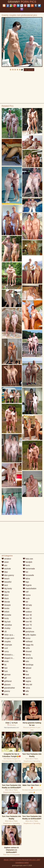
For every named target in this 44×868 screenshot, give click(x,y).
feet (5, 668)
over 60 (27, 622)
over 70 (27, 625)
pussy (27, 638)
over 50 (27, 618)
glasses (6, 685)
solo (26, 661)
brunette (6, 615)
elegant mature (9, 658)
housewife (28, 575)
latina (26, 579)
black (5, 598)
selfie (26, 648)
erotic (5, 661)
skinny (27, 655)
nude (26, 598)
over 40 (27, 615)
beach (6, 579)
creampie (7, 645)
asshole (6, 569)
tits (25, 671)
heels (26, 565)
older (26, 608)
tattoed (27, 668)
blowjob (6, 605)
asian (5, 562)
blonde (6, 602)
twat (26, 675)
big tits (6, 592)
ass (4, 565)
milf (26, 592)
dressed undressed (11, 655)
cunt (5, 648)
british (5, 612)
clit (4, 632)
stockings (28, 665)
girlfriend (7, 681)
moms (27, 595)
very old (27, 685)
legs (26, 582)
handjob (28, 562)
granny (6, 691)
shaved (27, 651)
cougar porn (8, 638)
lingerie (27, 585)
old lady (27, 605)
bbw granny (8, 575)
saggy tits (28, 645)
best (5, 585)
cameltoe (7, 625)
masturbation (30, 589)
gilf (4, 678)
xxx (26, 694)
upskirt (27, 678)
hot (26, 572)
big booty (7, 589)
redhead (28, 641)
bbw (5, 572)
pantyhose (29, 632)
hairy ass (28, 559)
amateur (6, 559)
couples (6, 641)
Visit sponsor (29, 70)
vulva (26, 688)
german (6, 675)
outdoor (27, 612)
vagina (27, 681)
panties (27, 628)
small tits (28, 658)
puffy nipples (29, 635)
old (25, 602)
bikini (5, 595)
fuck (5, 671)
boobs (6, 608)
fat (4, 665)
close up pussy (9, 635)
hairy (5, 694)
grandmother (8, 688)
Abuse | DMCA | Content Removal (16, 860)
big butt (6, 622)
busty (5, 618)
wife (26, 691)
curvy (5, 651)
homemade (29, 569)
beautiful (7, 582)
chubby (6, 628)
